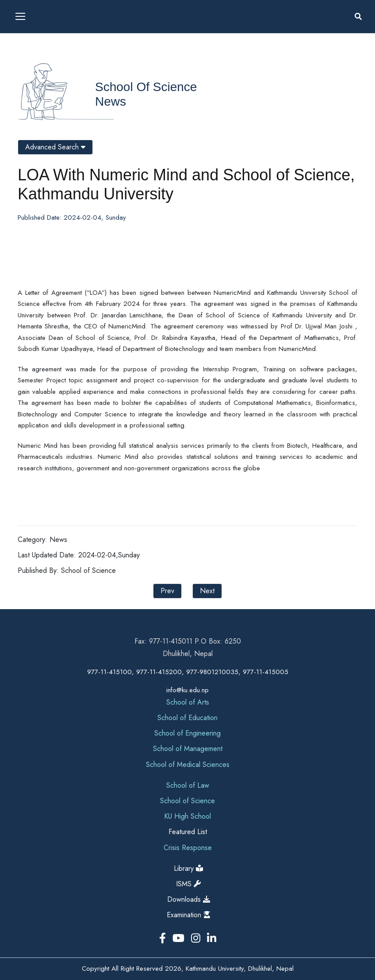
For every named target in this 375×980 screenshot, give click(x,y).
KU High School (187, 816)
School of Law (188, 785)
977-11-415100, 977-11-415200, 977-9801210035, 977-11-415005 (188, 672)
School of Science (146, 87)
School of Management (188, 749)
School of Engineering (187, 733)
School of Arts (188, 702)
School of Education (187, 718)
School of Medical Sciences (188, 765)
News (111, 101)
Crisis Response (188, 848)
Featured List (188, 832)
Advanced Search (55, 147)
